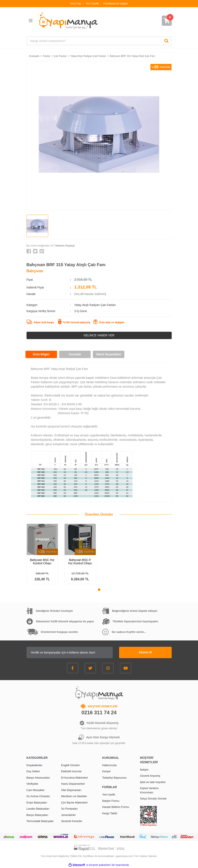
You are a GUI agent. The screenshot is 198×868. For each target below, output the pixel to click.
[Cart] (167, 21)
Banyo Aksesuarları (38, 778)
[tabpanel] (42, 554)
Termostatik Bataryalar (40, 821)
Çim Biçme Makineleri (74, 803)
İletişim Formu (111, 801)
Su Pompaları (70, 809)
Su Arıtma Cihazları (38, 796)
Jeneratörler (68, 815)
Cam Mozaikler (36, 790)
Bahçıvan (35, 271)
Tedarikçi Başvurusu (114, 778)
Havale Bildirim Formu (116, 807)
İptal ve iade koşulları (153, 782)
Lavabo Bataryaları (38, 809)
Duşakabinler (35, 765)
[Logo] (68, 21)
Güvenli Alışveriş (150, 776)
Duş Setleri (33, 771)
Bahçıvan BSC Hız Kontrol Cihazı (42, 562)
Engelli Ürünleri (70, 765)
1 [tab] (99, 590)
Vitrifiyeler (33, 784)
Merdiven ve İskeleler (74, 796)
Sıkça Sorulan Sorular (153, 799)
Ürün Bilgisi (41, 354)
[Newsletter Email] (70, 652)
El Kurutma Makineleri (75, 778)
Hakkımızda (110, 765)
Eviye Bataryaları (37, 803)
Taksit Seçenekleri (108, 354)
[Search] (99, 41)
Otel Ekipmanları (71, 790)
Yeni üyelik (109, 795)
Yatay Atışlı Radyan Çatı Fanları (95, 305)
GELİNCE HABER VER (99, 335)
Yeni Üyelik (92, 3)
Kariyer (107, 771)
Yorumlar (75, 354)
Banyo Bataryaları (37, 815)
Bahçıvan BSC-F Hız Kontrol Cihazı (80, 562)
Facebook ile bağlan (116, 3)
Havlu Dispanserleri (73, 784)
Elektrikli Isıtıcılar (72, 771)
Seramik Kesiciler (72, 821)
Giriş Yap (76, 3)
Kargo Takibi (110, 813)
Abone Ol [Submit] (145, 652)
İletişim (144, 770)
